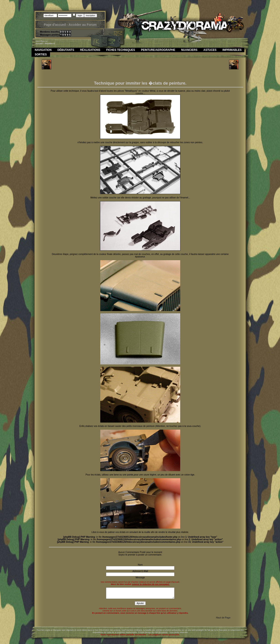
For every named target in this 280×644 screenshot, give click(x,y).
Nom (140, 565)
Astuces (210, 50)
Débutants (66, 50)
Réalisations (90, 50)
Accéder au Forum (83, 25)
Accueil (39, 44)
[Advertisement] (140, 70)
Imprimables (232, 50)
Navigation (43, 50)
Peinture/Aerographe (158, 50)
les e (52, 44)
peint (48, 44)
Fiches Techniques (121, 50)
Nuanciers (189, 50)
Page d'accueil (55, 25)
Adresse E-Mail (140, 571)
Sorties (41, 55)
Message (140, 578)
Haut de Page (223, 618)
